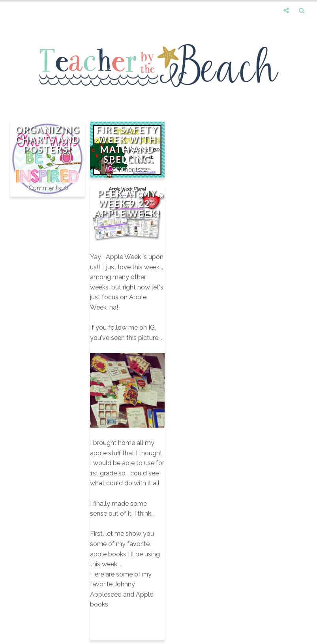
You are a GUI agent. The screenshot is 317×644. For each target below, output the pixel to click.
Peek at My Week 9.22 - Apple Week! (127, 204)
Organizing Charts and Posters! (48, 140)
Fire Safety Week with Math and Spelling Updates (127, 149)
